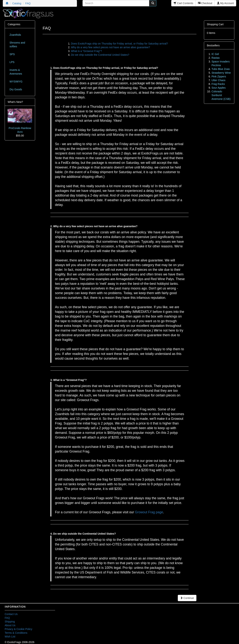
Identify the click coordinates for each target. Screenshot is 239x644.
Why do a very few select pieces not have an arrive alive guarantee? (110, 47)
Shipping (10, 622)
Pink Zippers (219, 76)
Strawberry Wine (221, 73)
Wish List (10, 637)
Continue (187, 598)
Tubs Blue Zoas (221, 69)
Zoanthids (15, 35)
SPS (12, 54)
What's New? (15, 102)
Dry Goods (16, 89)
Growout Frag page (149, 512)
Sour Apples (219, 88)
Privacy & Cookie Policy (18, 629)
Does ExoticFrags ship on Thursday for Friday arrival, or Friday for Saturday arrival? (119, 44)
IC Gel (215, 54)
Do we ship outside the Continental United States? (100, 55)
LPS (12, 62)
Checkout (205, 3)
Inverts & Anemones (16, 72)
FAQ (7, 618)
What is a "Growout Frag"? (86, 51)
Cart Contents (183, 3)
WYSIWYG (16, 82)
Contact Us (11, 614)
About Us (10, 625)
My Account (225, 3)
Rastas (216, 58)
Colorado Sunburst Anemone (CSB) (221, 95)
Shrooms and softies (17, 45)
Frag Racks (218, 84)
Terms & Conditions (16, 633)
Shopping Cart (215, 24)
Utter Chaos (219, 80)
